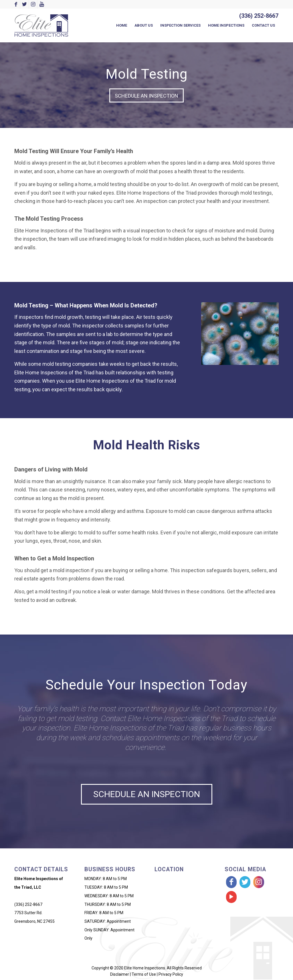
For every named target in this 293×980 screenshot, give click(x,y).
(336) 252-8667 (259, 16)
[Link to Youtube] (42, 4)
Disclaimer (120, 974)
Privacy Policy (171, 974)
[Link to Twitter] (24, 4)
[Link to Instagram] (33, 4)
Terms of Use (144, 974)
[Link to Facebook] (16, 4)
